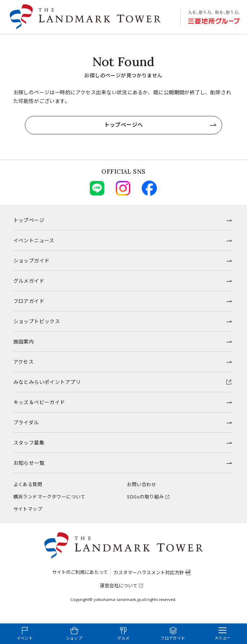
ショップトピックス (37, 321)
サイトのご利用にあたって (80, 572)
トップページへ (124, 124)
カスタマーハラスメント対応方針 (149, 572)
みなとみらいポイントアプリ (47, 382)
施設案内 (24, 341)
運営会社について (119, 585)
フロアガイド (29, 301)
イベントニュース (34, 240)
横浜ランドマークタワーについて (49, 496)
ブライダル (26, 422)
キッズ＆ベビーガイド (39, 402)
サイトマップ (28, 509)
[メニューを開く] (222, 634)
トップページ (29, 220)
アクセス (24, 362)
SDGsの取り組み (145, 496)
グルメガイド (29, 281)
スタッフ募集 (29, 442)
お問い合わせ (142, 484)
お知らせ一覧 (29, 463)
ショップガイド (32, 260)
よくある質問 (28, 484)
